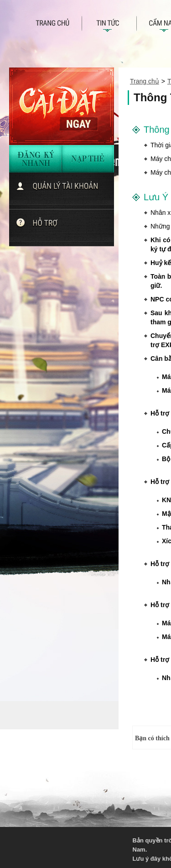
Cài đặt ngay (62, 106)
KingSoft (100, 846)
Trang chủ (59, 26)
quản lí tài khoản (65, 191)
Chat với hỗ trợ (65, 228)
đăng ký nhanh (36, 159)
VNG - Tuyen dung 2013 (62, 846)
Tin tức (109, 26)
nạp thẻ (88, 159)
